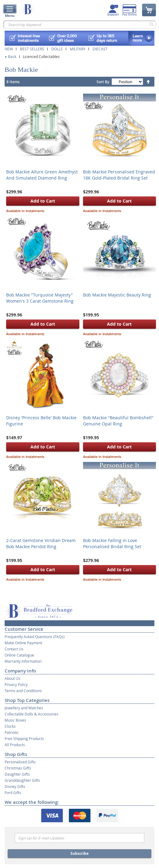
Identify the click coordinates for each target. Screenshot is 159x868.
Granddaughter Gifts (22, 780)
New (9, 49)
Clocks (10, 726)
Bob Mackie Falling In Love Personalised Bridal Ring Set (112, 543)
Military (78, 49)
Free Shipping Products (24, 738)
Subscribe (79, 853)
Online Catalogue (19, 655)
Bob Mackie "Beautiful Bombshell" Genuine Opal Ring (118, 421)
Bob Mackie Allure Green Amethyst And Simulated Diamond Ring (42, 175)
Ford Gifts (13, 792)
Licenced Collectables (41, 56)
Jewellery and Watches (24, 708)
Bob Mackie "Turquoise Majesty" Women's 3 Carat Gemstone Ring (40, 298)
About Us (12, 678)
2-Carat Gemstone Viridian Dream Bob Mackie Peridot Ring (41, 543)
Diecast (100, 49)
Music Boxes (15, 720)
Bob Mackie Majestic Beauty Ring (117, 295)
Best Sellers (32, 49)
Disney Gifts (15, 786)
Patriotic (12, 732)
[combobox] (79, 25)
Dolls (57, 49)
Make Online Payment (23, 643)
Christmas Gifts (18, 768)
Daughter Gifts (17, 774)
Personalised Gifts (20, 762)
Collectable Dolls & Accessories (32, 714)
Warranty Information (23, 661)
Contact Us (14, 649)
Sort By (103, 82)
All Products (15, 745)
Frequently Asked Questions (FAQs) (35, 637)
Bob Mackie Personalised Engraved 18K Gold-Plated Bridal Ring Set (119, 175)
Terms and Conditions (23, 691)
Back (12, 56)
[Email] (79, 838)
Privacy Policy (16, 684)
